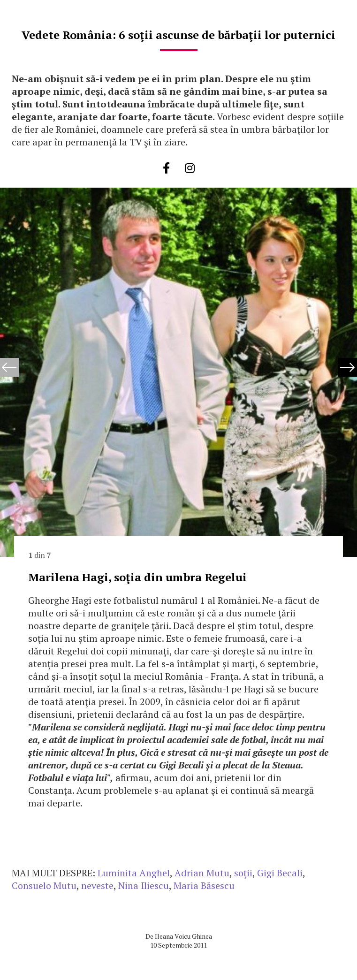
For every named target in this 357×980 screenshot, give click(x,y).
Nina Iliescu (144, 885)
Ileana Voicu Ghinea (183, 936)
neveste (97, 885)
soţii (243, 873)
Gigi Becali (280, 873)
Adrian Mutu (202, 873)
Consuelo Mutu (44, 885)
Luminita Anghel (134, 873)
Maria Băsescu (204, 885)
